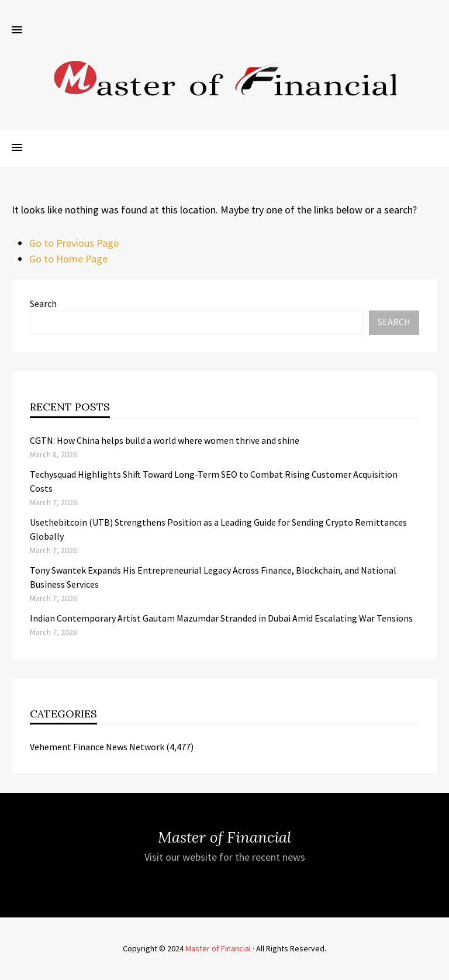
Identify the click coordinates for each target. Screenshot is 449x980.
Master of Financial (218, 948)
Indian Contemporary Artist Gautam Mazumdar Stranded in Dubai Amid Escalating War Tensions (221, 618)
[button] (17, 30)
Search (43, 303)
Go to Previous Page (74, 243)
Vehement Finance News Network (97, 747)
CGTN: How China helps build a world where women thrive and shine (165, 440)
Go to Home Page (68, 259)
